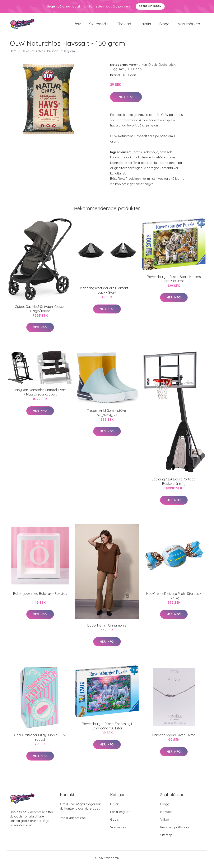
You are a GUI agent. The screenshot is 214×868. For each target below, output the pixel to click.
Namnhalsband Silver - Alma (174, 738)
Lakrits (145, 25)
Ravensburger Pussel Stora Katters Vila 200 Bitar (174, 282)
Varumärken (189, 25)
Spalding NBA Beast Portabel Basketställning (174, 484)
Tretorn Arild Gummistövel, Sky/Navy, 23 (107, 416)
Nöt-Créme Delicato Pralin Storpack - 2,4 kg (174, 599)
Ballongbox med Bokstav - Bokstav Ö (40, 599)
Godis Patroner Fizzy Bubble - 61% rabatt (40, 740)
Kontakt (166, 815)
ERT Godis (134, 72)
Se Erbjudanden (150, 6)
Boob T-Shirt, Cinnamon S (107, 628)
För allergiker (120, 815)
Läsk (77, 25)
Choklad (124, 25)
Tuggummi (118, 72)
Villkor (165, 822)
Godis (163, 68)
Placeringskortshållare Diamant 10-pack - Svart (107, 293)
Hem (13, 54)
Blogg (164, 25)
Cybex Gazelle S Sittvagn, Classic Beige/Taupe (40, 312)
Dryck (153, 68)
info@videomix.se (73, 821)
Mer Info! (126, 100)
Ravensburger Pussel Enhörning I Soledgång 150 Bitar (107, 729)
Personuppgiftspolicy (176, 830)
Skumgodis (99, 25)
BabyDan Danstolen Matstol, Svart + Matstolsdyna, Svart (40, 395)
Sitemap (166, 838)
